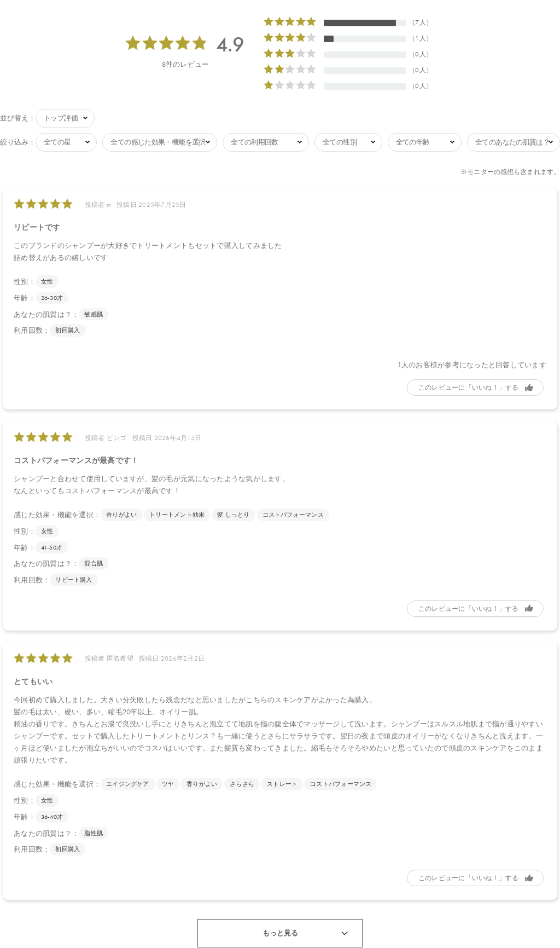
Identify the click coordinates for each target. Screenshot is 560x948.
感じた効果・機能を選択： (57, 513)
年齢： (25, 296)
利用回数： (32, 328)
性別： (25, 279)
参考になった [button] (475, 385)
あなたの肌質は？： (46, 312)
